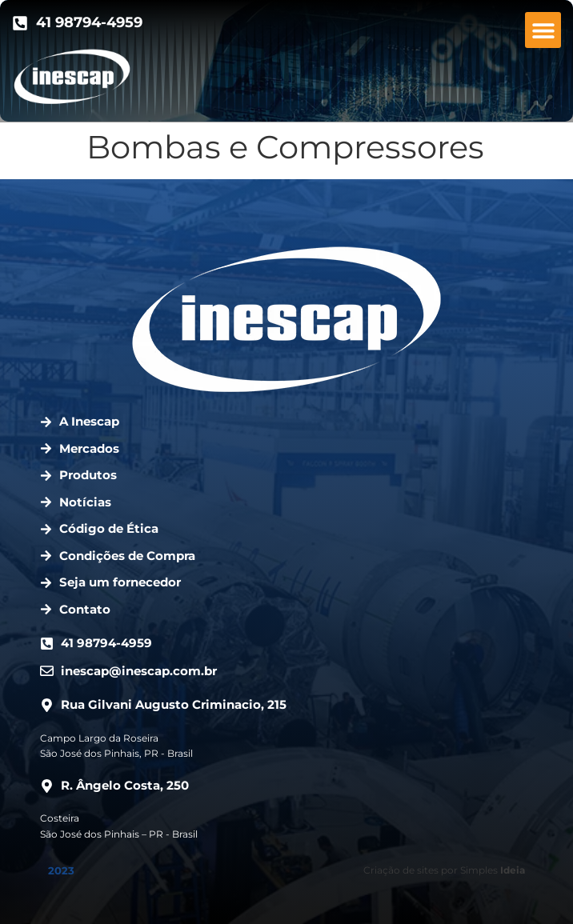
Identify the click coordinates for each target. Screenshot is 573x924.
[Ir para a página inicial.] (72, 77)
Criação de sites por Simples (444, 870)
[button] (543, 30)
